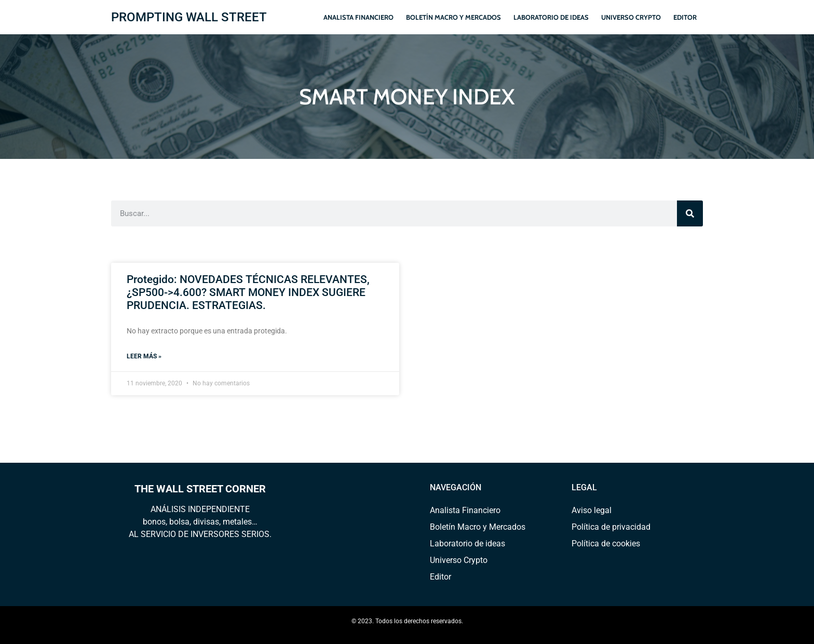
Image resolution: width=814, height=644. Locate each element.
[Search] (690, 213)
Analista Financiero (358, 17)
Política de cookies (606, 544)
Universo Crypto (631, 17)
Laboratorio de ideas (551, 17)
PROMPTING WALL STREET (189, 17)
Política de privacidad (611, 527)
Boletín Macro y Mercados (453, 17)
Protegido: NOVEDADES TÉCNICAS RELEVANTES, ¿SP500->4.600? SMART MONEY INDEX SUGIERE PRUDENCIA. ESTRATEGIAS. (248, 292)
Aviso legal (592, 510)
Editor (685, 17)
